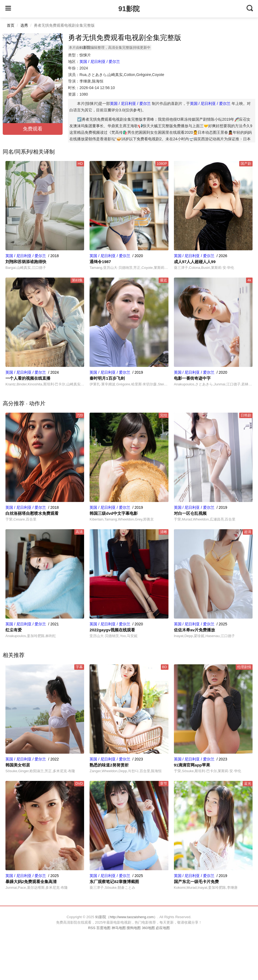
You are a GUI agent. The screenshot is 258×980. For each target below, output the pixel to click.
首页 (11, 25)
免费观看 (33, 129)
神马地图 (119, 928)
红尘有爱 (14, 630)
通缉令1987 (100, 262)
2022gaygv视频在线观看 (112, 630)
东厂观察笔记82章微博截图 (114, 882)
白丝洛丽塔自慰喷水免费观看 (32, 513)
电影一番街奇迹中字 (192, 378)
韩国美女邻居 (18, 765)
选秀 (24, 25)
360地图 (148, 928)
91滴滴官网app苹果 (192, 765)
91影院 (129, 9)
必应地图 (163, 928)
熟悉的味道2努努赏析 (109, 765)
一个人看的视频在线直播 (28, 378)
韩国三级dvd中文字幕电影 (114, 513)
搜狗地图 (134, 928)
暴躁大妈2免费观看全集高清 (31, 882)
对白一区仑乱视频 (190, 513)
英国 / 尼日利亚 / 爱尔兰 (100, 62)
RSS (92, 928)
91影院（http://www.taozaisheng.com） (126, 917)
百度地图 (103, 928)
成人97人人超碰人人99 (195, 262)
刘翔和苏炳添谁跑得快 (26, 262)
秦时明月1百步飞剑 (107, 378)
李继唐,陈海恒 (91, 81)
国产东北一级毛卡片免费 (196, 882)
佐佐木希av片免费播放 (195, 630)
